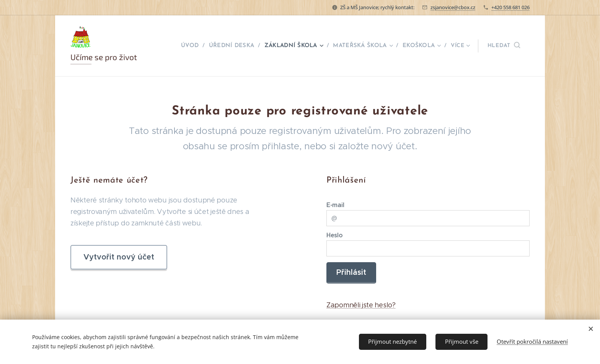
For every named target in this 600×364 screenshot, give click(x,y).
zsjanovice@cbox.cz (453, 7)
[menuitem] (193, 46)
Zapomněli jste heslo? (361, 305)
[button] (504, 46)
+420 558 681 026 (510, 7)
